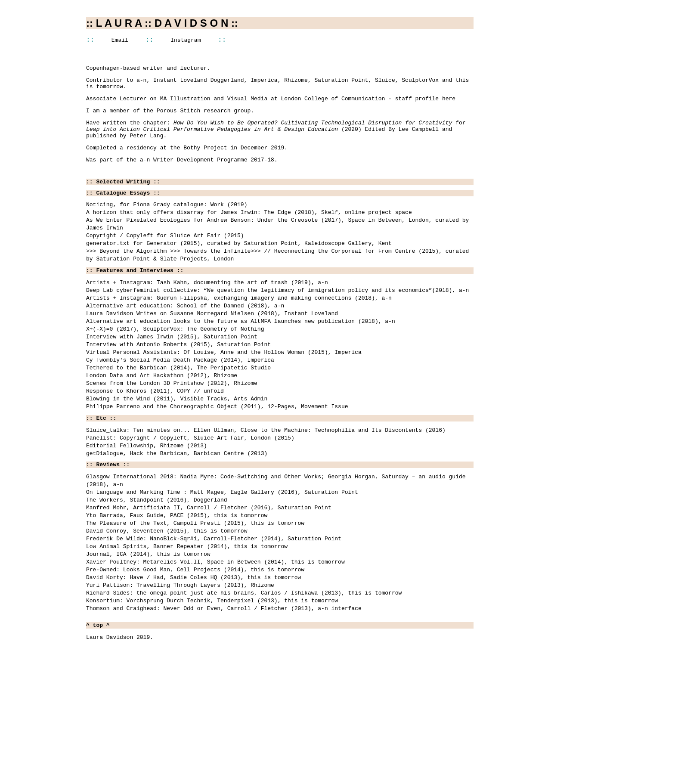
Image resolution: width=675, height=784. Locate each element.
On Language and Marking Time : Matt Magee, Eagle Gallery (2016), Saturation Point (222, 568)
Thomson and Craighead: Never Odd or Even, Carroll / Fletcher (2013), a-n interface (224, 710)
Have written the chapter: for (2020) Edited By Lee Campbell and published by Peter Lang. (276, 139)
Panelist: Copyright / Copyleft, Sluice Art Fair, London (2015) (190, 504)
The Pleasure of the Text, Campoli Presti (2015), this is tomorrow (195, 606)
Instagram (186, 41)
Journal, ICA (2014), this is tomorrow (148, 644)
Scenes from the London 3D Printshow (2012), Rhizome (172, 439)
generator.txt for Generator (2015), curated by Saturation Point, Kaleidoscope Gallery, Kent (239, 270)
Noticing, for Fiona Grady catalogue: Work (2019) (167, 223)
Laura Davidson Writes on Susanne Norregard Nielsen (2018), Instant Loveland (212, 354)
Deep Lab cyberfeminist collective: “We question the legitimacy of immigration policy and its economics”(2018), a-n (277, 325)
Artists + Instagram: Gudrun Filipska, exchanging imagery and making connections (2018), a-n (239, 335)
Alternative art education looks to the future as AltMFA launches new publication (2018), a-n (241, 363)
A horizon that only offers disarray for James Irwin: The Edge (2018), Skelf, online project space (249, 232)
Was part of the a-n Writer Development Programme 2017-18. (182, 174)
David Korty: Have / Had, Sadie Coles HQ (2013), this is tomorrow (194, 672)
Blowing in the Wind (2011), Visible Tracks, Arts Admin (177, 458)
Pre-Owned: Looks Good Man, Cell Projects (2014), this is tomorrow (195, 663)
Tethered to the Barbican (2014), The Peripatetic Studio (178, 420)
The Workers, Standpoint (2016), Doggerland (157, 577)
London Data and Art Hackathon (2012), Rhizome (162, 430)
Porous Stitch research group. (205, 118)
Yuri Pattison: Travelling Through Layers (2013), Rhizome (180, 682)
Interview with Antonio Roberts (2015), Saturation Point (178, 392)
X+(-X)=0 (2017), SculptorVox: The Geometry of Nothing (175, 373)
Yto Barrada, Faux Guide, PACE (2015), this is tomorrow (177, 596)
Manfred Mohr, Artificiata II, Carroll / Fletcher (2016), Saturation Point (209, 587)
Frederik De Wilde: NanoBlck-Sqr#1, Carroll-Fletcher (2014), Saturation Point (214, 625)
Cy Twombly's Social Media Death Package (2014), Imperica (180, 411)
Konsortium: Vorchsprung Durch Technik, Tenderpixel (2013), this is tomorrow (212, 700)
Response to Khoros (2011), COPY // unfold (155, 449)
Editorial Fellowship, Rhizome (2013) (147, 513)
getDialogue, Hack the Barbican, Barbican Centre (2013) (177, 523)
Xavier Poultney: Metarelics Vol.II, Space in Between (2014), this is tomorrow (215, 653)
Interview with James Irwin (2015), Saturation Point (172, 382)
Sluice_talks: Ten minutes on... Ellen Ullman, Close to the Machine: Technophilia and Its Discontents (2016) (266, 494)
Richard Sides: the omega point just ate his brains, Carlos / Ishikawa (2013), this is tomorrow (244, 691)
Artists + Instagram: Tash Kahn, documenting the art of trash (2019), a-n (207, 316)
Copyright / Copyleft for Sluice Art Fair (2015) (165, 261)
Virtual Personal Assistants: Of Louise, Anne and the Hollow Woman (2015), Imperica (224, 401)
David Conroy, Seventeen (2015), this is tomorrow (167, 615)
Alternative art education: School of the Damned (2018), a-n (185, 344)
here (449, 105)
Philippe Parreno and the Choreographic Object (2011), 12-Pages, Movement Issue (217, 468)
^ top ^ (98, 728)
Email (120, 41)
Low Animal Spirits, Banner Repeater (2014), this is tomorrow (187, 634)
